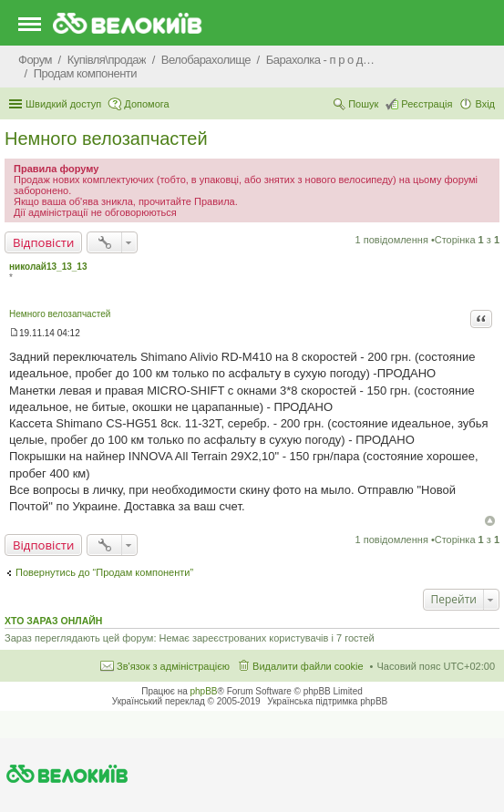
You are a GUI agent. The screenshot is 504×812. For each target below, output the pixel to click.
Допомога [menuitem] (146, 104)
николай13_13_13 (48, 267)
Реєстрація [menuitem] (427, 104)
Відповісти (43, 242)
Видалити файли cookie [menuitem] (308, 666)
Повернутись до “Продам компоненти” (104, 572)
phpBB (204, 691)
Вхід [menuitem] (485, 104)
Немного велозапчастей (106, 139)
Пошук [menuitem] (363, 104)
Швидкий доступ (63, 104)
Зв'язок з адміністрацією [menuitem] (173, 666)
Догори (490, 521)
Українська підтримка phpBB (327, 701)
